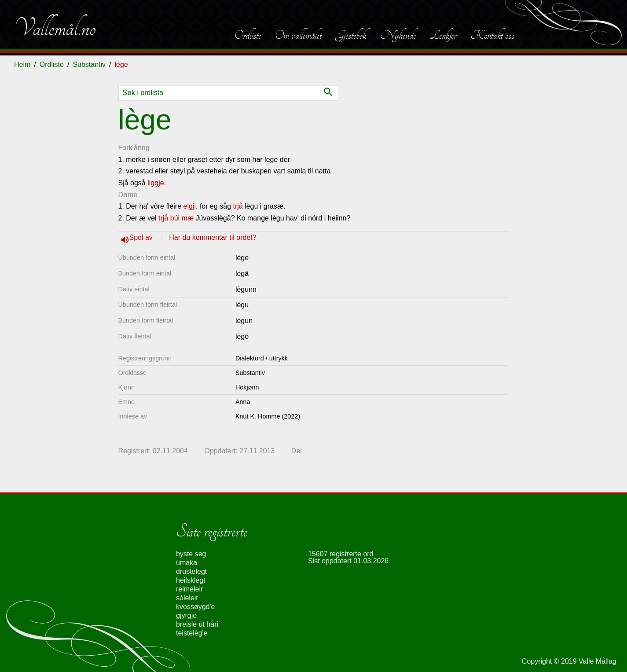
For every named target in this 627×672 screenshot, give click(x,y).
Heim (22, 64)
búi (175, 218)
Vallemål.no (55, 28)
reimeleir (189, 589)
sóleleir (187, 598)
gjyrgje (186, 615)
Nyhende (398, 35)
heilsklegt (191, 580)
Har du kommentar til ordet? (213, 237)
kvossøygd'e (195, 607)
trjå (238, 206)
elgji (190, 206)
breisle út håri (197, 624)
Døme (128, 195)
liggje (156, 183)
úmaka (187, 563)
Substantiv (89, 64)
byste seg (191, 554)
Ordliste (248, 35)
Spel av (142, 237)
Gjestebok (351, 35)
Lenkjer (443, 35)
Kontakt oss (492, 35)
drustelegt (191, 571)
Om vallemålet (298, 35)
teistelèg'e (192, 633)
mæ (188, 218)
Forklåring (134, 148)
